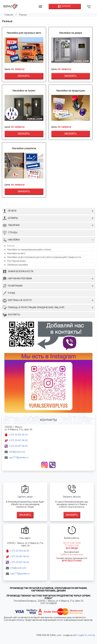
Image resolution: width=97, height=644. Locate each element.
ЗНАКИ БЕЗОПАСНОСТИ (18, 271)
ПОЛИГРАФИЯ (13, 286)
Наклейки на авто (16, 253)
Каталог (64, 6)
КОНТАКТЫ (11, 315)
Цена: (15, 69)
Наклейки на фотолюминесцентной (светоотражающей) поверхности (44, 257)
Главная (9, 15)
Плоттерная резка (16, 261)
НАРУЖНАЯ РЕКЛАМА (17, 279)
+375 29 (18, 435)
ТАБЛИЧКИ (11, 225)
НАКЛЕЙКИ (11, 240)
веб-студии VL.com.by (84, 635)
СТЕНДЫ (10, 233)
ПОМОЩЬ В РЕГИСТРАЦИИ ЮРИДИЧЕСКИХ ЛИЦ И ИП (33, 308)
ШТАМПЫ (10, 218)
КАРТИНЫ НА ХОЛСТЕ (17, 300)
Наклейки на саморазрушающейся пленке (29, 250)
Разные (23, 15)
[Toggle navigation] (40, 6)
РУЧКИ (9, 293)
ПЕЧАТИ (9, 211)
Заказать (24, 76)
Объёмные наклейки (17, 265)
